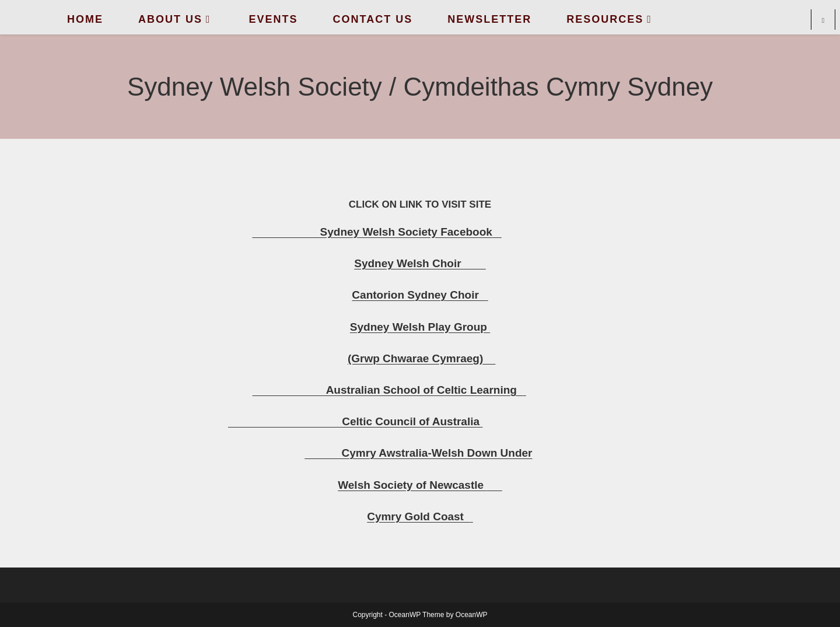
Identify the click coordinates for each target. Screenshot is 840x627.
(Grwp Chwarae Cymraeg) (421, 358)
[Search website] (823, 21)
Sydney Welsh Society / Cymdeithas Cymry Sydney (420, 87)
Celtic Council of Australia (355, 421)
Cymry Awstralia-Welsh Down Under (418, 453)
